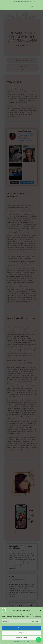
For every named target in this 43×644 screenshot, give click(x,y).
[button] (40, 612)
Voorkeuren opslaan (21, 639)
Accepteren (21, 630)
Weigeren (21, 635)
